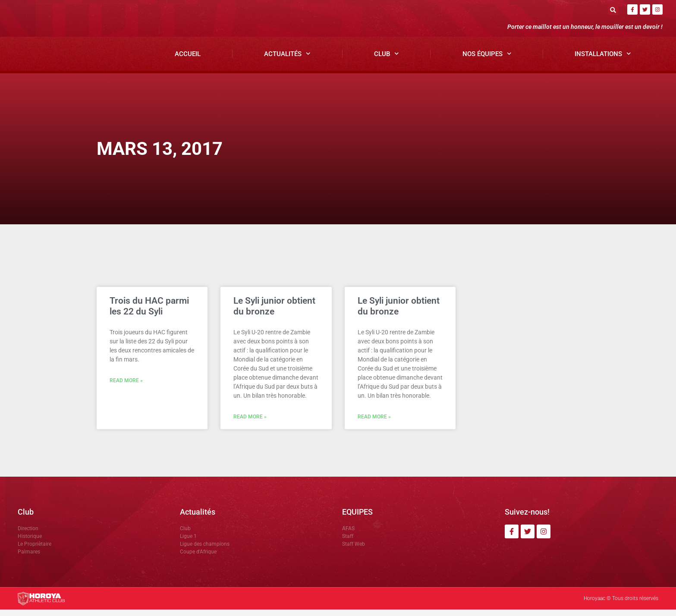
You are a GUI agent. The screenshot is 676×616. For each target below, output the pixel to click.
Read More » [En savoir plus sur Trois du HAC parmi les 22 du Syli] (126, 387)
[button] (613, 10)
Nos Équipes (487, 60)
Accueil (188, 60)
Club (387, 60)
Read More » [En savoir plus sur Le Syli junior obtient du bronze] (250, 424)
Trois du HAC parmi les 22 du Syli (149, 313)
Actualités (287, 60)
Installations (603, 60)
